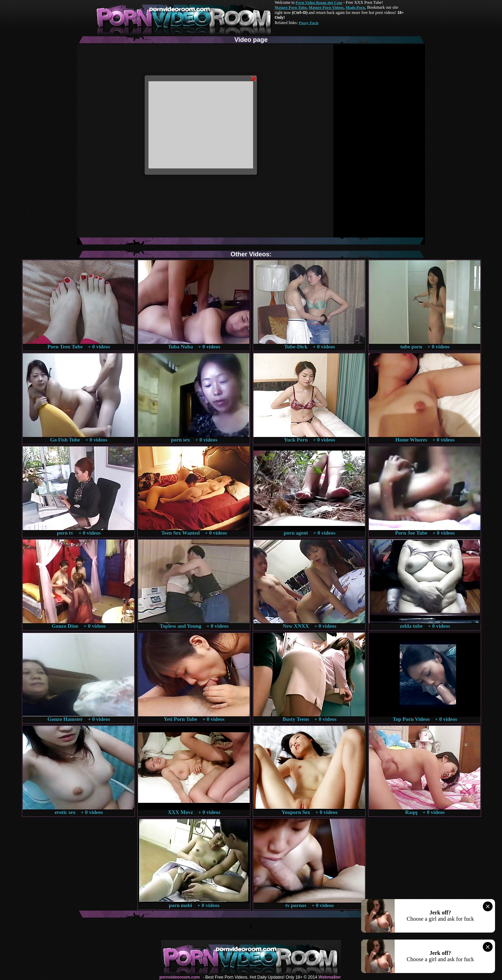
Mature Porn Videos (326, 7)
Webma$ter (329, 977)
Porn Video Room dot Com (319, 2)
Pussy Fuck (309, 23)
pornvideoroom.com (180, 977)
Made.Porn (355, 7)
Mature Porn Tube (291, 7)
